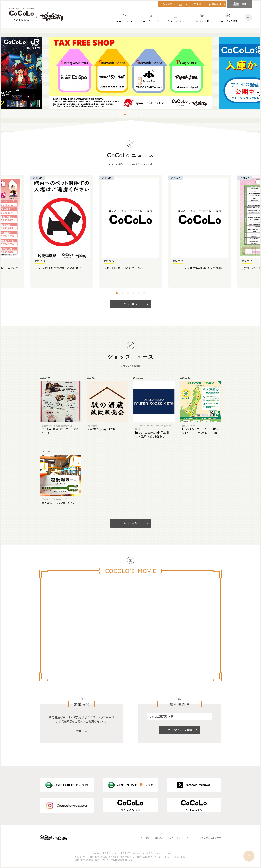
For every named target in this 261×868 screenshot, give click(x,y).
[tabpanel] (130, 73)
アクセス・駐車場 (182, 730)
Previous (46, 73)
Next (215, 73)
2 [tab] (125, 115)
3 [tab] (130, 115)
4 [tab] (136, 115)
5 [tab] (141, 115)
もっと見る (131, 304)
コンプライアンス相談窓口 (208, 838)
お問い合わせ (159, 838)
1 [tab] (120, 115)
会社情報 (145, 838)
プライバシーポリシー (180, 838)
